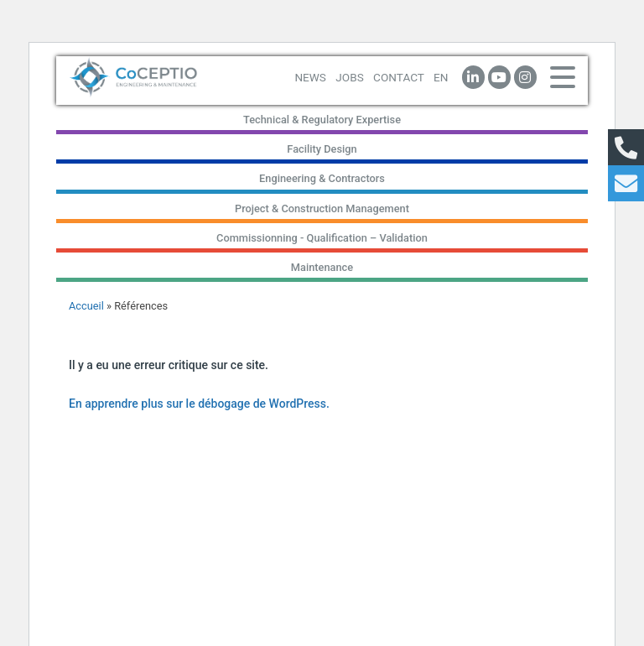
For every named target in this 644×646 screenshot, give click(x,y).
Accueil (86, 306)
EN (441, 77)
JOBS (349, 77)
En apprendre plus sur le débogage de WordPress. (199, 404)
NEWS (310, 77)
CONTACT (399, 77)
